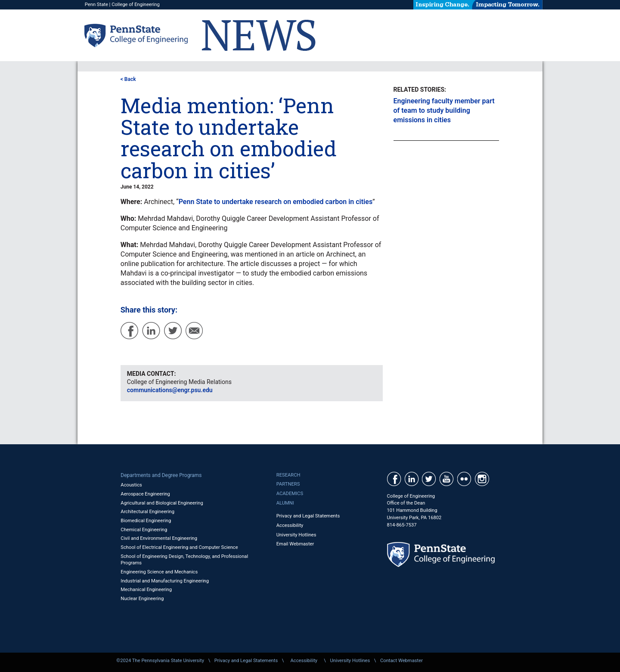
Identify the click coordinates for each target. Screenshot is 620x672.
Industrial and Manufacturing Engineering (165, 581)
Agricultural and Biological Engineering (162, 503)
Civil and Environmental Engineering (159, 538)
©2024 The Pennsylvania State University (160, 661)
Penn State (96, 5)
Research (288, 475)
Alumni (285, 503)
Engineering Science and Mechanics (159, 572)
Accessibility (290, 525)
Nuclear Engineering (142, 599)
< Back (128, 79)
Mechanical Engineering (146, 590)
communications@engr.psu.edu (170, 390)
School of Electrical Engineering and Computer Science (179, 547)
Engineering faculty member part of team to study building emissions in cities (444, 110)
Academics (290, 494)
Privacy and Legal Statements (308, 516)
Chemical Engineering (144, 530)
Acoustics (131, 485)
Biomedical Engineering (146, 521)
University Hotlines (296, 535)
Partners (288, 484)
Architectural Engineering (147, 512)
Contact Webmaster (401, 661)
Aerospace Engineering (145, 494)
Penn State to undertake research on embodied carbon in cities (276, 202)
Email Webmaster (295, 544)
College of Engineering (136, 5)
